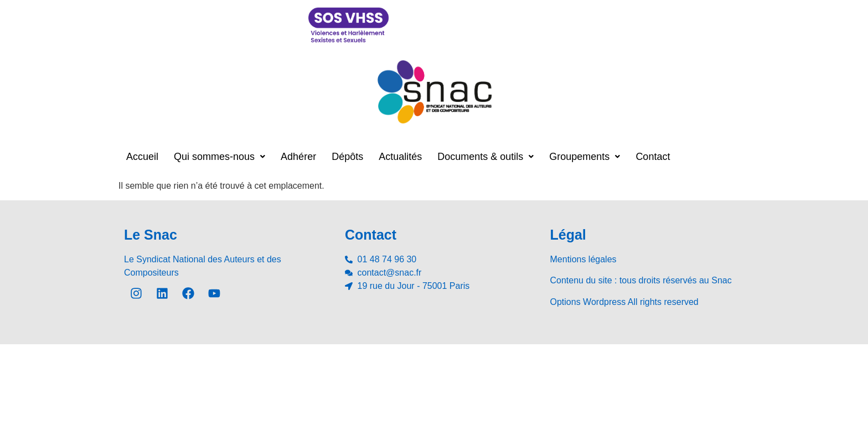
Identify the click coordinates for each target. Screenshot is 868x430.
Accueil (142, 157)
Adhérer (298, 157)
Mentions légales (583, 259)
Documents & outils (485, 157)
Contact (653, 157)
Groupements (585, 157)
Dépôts (347, 157)
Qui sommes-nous (219, 157)
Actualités (400, 157)
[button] (219, 157)
